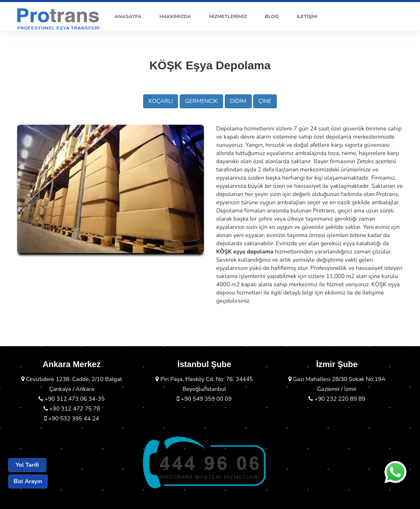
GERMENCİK (201, 101)
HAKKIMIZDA (175, 16)
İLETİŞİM (307, 16)
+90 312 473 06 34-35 (72, 399)
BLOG (272, 16)
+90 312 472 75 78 (72, 409)
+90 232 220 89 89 (337, 399)
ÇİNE (265, 101)
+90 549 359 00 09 (204, 399)
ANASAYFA (128, 16)
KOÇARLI (161, 101)
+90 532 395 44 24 (72, 419)
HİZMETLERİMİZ (228, 16)
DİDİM (238, 101)
